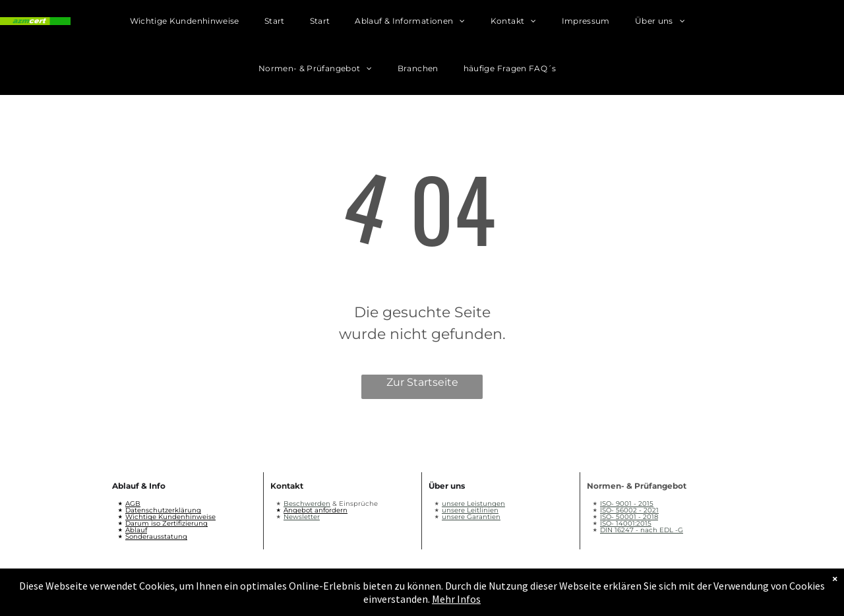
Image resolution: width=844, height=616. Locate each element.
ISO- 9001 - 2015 (627, 504)
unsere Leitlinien (470, 510)
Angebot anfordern (316, 510)
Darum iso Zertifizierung (166, 523)
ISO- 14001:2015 (626, 523)
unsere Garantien (471, 517)
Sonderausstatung (156, 537)
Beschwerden (307, 504)
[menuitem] (197, 24)
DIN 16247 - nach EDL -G (642, 530)
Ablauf (136, 530)
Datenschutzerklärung (163, 510)
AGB (133, 504)
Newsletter (302, 517)
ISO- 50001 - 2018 (629, 517)
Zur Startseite (422, 382)
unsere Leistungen (473, 504)
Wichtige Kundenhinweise (170, 517)
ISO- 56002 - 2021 (629, 510)
